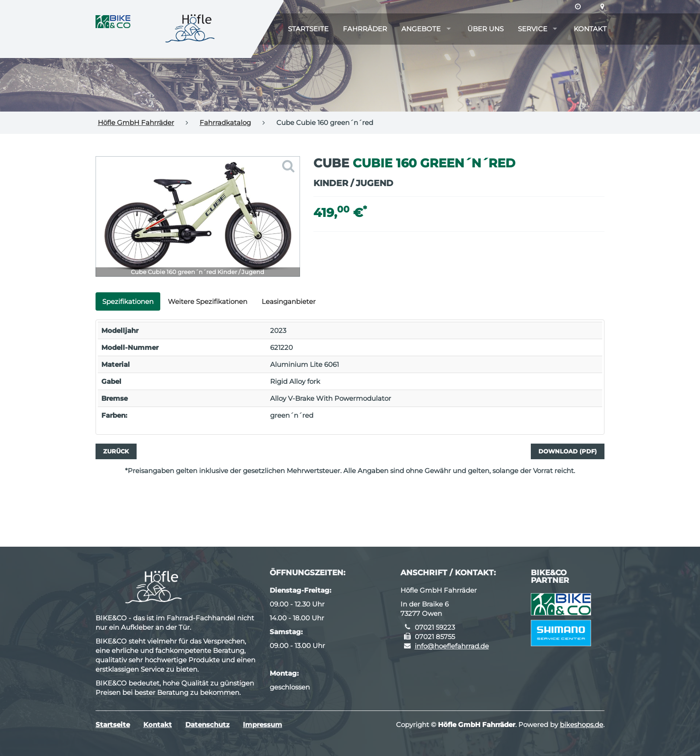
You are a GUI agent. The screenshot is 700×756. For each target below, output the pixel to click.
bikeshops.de (581, 725)
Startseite (308, 29)
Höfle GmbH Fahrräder (136, 123)
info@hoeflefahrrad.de (452, 646)
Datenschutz (207, 725)
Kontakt (590, 29)
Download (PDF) (568, 451)
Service (533, 29)
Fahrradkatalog (225, 123)
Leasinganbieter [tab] (289, 301)
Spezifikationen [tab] (128, 301)
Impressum (262, 725)
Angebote (421, 29)
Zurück (116, 451)
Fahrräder (365, 29)
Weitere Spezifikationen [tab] (208, 301)
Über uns (485, 29)
